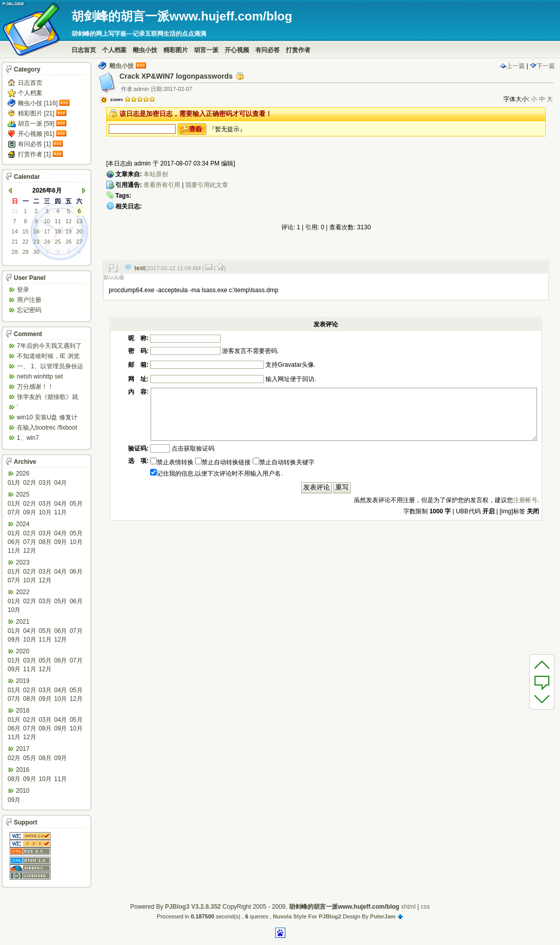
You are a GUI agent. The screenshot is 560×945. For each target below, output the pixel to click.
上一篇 (512, 66)
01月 (14, 483)
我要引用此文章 (207, 185)
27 (79, 242)
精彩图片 (176, 50)
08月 (45, 542)
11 (58, 221)
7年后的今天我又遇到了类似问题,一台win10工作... (49, 347)
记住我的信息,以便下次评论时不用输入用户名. (216, 474)
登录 (23, 290)
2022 (23, 592)
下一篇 (542, 66)
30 (36, 252)
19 (68, 231)
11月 (60, 512)
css (425, 907)
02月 (29, 483)
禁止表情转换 (172, 462)
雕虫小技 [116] (38, 103)
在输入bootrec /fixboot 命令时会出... (47, 428)
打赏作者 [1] (34, 154)
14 (15, 231)
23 (36, 242)
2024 (23, 524)
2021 (23, 622)
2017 (23, 749)
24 (47, 242)
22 (26, 242)
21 (15, 242)
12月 (29, 551)
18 (58, 231)
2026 (23, 474)
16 (36, 231)
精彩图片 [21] (36, 113)
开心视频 (237, 50)
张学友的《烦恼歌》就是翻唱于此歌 (47, 398)
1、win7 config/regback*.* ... (43, 439)
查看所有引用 (162, 185)
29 (26, 252)
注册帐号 (525, 500)
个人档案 (114, 50)
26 (68, 242)
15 (26, 231)
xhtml (408, 907)
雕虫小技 (145, 50)
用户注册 (29, 300)
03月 (45, 483)
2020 (23, 651)
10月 (45, 512)
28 (15, 252)
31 (15, 211)
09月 (29, 512)
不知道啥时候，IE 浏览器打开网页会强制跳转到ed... (48, 357)
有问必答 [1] (34, 144)
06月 (14, 542)
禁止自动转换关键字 (284, 462)
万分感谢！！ (35, 387)
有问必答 (267, 50)
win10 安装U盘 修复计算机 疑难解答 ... (47, 418)
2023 (23, 562)
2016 (23, 770)
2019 (23, 681)
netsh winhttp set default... (40, 377)
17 (47, 231)
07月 (14, 512)
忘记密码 (29, 310)
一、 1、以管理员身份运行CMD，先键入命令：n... (50, 367)
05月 (76, 504)
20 (79, 231)
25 (58, 242)
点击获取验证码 (193, 448)
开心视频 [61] (36, 134)
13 (79, 221)
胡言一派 (206, 50)
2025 (23, 494)
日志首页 (84, 50)
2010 (23, 791)
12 (68, 221)
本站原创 (156, 174)
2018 (23, 711)
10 (47, 221)
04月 (60, 483)
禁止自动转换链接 (223, 462)
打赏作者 (298, 50)
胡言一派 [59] (36, 124)
